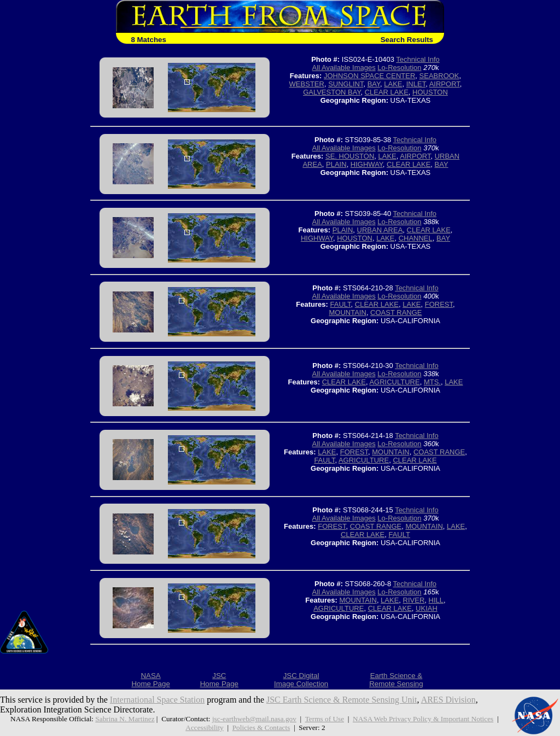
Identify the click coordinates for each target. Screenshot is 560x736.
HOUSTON (430, 92)
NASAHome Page (150, 680)
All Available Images (344, 68)
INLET (416, 84)
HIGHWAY (367, 164)
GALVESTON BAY (332, 92)
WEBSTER (307, 84)
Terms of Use (325, 719)
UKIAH (427, 608)
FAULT (341, 304)
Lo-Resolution (399, 68)
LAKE (393, 84)
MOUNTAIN (348, 312)
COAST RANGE (396, 312)
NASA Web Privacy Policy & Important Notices (423, 719)
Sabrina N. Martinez (125, 719)
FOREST (439, 304)
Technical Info (418, 59)
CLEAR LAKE (387, 92)
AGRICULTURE (394, 382)
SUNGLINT (346, 84)
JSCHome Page (219, 680)
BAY (374, 84)
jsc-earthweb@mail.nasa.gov (254, 719)
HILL (436, 600)
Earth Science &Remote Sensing (396, 680)
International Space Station (157, 700)
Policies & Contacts (261, 728)
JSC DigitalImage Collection (301, 680)
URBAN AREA (380, 230)
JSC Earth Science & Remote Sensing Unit (342, 700)
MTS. (432, 382)
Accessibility (204, 728)
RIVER (414, 600)
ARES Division (448, 700)
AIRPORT (445, 84)
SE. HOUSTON (350, 156)
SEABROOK (439, 76)
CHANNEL (416, 238)
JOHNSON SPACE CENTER (369, 76)
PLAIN (336, 164)
